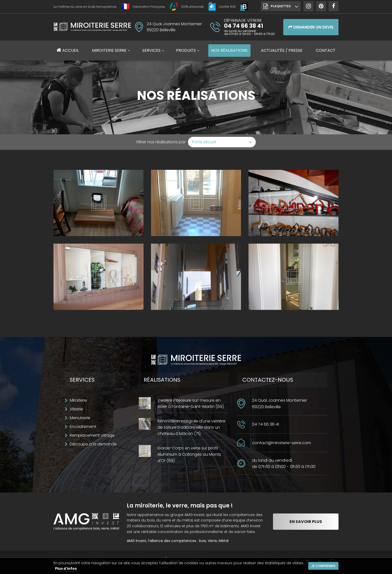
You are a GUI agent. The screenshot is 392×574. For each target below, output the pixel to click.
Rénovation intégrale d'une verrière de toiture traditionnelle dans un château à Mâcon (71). (191, 427)
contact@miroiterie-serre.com (281, 443)
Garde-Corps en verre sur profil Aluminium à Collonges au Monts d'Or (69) (189, 454)
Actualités (282, 50)
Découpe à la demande (93, 444)
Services (151, 50)
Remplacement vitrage (92, 435)
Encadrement (83, 427)
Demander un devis (311, 27)
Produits (186, 50)
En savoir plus (306, 522)
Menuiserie (80, 418)
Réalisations (229, 50)
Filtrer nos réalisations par (161, 142)
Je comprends (323, 566)
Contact (326, 50)
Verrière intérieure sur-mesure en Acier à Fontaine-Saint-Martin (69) (191, 403)
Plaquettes (281, 6)
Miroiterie (78, 400)
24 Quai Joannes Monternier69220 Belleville (279, 404)
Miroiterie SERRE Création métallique (92, 29)
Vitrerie (76, 409)
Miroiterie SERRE (109, 50)
